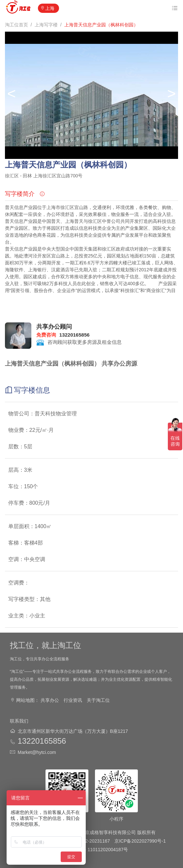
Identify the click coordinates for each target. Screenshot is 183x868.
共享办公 (50, 700)
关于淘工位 (98, 700)
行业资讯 (73, 700)
